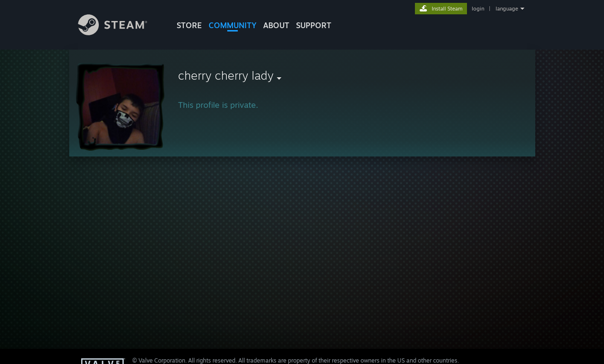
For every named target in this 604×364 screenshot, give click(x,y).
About (276, 25)
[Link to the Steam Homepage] (120, 33)
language (507, 9)
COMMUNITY (233, 25)
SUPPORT (314, 25)
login (478, 9)
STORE (189, 25)
